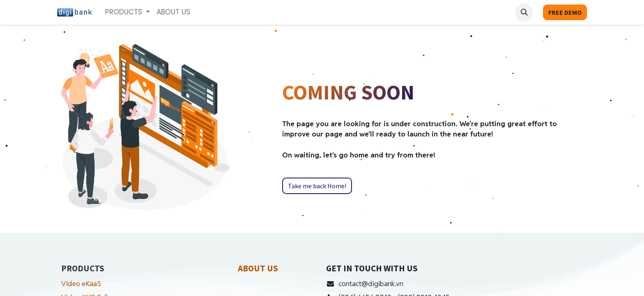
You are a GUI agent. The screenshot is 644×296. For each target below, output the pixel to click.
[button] (524, 12)
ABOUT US (258, 268)
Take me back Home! (317, 186)
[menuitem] (173, 12)
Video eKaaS (81, 284)
